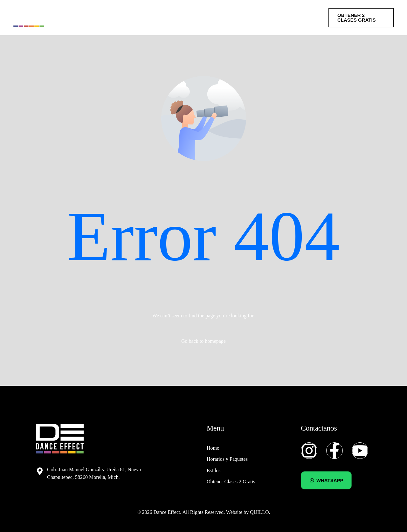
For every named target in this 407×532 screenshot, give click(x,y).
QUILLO (259, 512)
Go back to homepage (203, 341)
